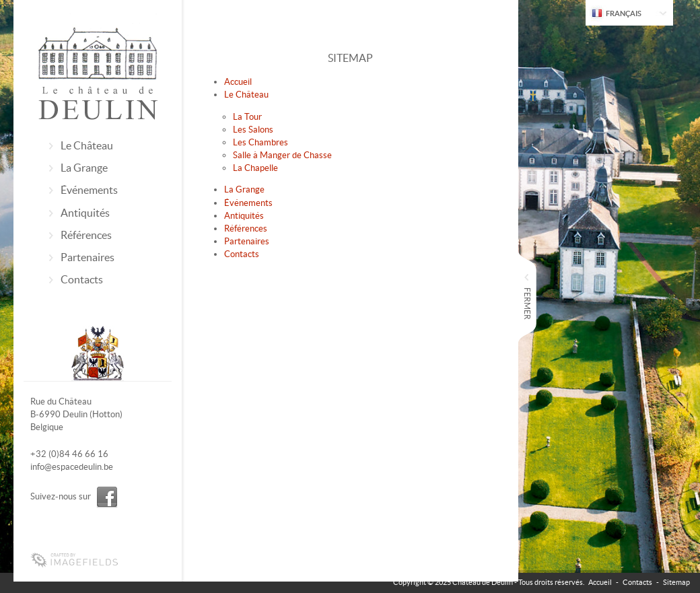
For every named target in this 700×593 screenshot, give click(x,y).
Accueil (238, 82)
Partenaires (87, 257)
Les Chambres (260, 142)
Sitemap (676, 582)
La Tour (247, 117)
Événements (89, 190)
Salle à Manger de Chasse (282, 155)
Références (86, 235)
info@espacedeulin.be (72, 467)
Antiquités (85, 213)
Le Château (87, 145)
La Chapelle (255, 168)
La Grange (84, 168)
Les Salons (253, 130)
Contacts (82, 279)
